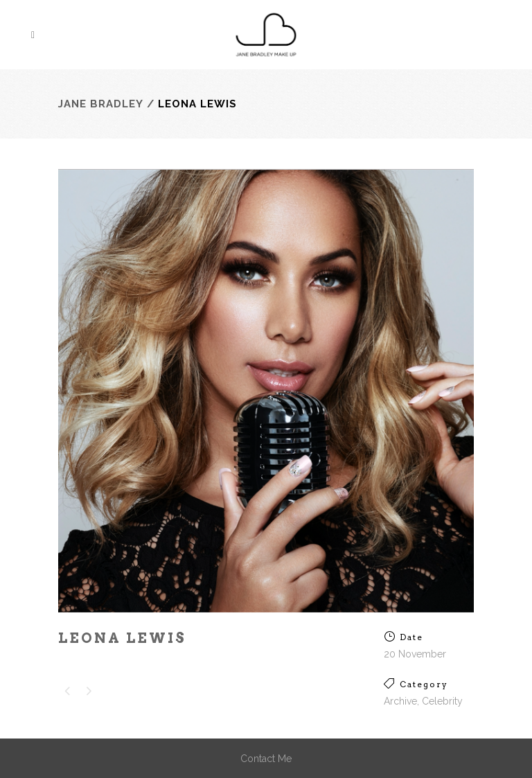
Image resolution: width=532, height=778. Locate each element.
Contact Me (266, 759)
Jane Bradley (101, 104)
